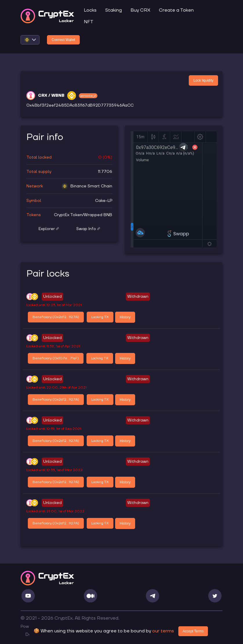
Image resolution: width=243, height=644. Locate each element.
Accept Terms (193, 631)
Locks (90, 10)
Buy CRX (140, 10)
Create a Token (176, 10)
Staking (114, 10)
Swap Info (88, 229)
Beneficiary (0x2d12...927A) (56, 317)
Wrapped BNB (98, 215)
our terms (163, 631)
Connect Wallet (63, 40)
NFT (89, 22)
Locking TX (100, 317)
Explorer (49, 229)
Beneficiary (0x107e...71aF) (56, 358)
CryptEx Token (68, 215)
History (125, 317)
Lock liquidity (203, 80)
